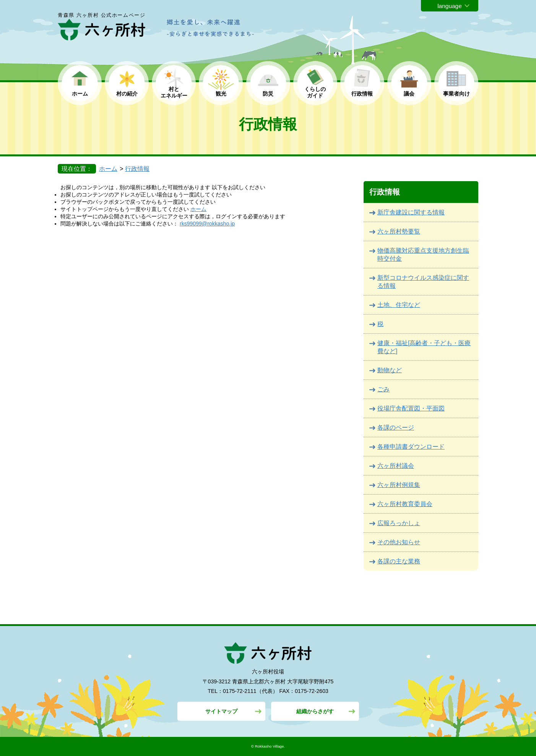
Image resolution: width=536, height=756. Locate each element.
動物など (390, 370)
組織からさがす (315, 711)
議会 (409, 94)
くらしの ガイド (315, 92)
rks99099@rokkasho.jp (207, 224)
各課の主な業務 (399, 561)
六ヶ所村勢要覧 (399, 231)
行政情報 (362, 94)
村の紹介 (127, 94)
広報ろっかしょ (399, 523)
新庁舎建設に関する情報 (411, 212)
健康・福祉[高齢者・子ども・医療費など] (424, 347)
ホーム (80, 94)
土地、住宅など (399, 305)
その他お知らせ (399, 542)
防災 (268, 94)
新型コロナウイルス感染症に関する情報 (423, 282)
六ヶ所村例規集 (399, 485)
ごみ (383, 389)
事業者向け (456, 94)
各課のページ (396, 427)
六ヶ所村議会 (396, 466)
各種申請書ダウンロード (411, 447)
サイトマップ (221, 711)
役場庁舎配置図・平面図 (411, 408)
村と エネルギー (174, 92)
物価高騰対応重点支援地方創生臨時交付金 (423, 255)
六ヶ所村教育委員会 (405, 504)
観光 (221, 94)
